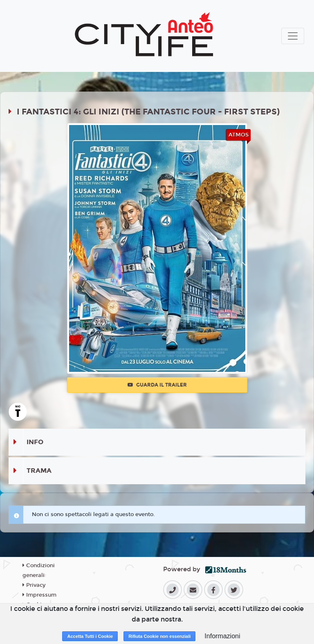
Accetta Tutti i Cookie (90, 636)
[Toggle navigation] (293, 36)
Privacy (34, 585)
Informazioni (222, 636)
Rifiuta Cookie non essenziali (159, 636)
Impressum (39, 595)
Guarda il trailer (157, 385)
